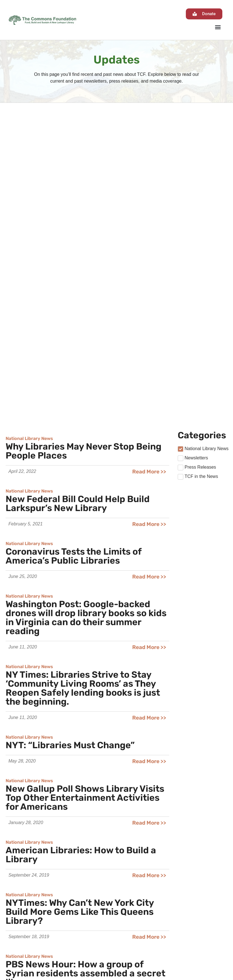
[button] (218, 27)
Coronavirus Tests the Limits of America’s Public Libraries (74, 248)
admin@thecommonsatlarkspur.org (102, 960)
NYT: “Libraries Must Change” (70, 437)
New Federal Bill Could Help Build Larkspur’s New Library (78, 196)
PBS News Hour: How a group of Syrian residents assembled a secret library (85, 665)
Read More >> (149, 164)
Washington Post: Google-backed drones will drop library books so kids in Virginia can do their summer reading (86, 310)
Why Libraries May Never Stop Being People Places (84, 143)
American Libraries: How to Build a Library (81, 547)
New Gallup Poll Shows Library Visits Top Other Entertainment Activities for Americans (85, 490)
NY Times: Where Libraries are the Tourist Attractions (79, 722)
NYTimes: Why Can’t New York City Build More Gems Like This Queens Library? (80, 604)
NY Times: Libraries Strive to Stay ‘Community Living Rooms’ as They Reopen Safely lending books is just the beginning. (83, 380)
